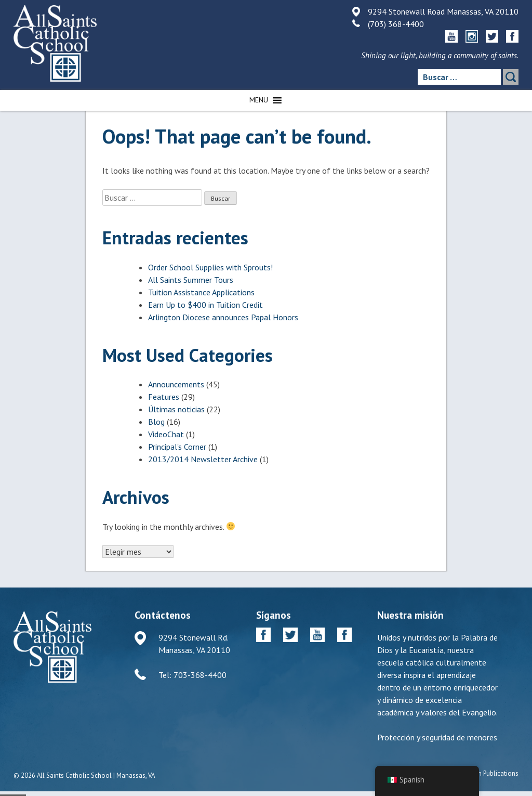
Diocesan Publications (487, 773)
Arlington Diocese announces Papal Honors (223, 317)
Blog (156, 422)
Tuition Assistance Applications (201, 292)
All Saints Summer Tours (191, 280)
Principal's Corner (177, 447)
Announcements (176, 384)
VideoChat (166, 434)
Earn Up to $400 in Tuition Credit (205, 305)
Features (164, 397)
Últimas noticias (176, 409)
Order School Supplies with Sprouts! (210, 267)
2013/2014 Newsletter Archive (203, 459)
